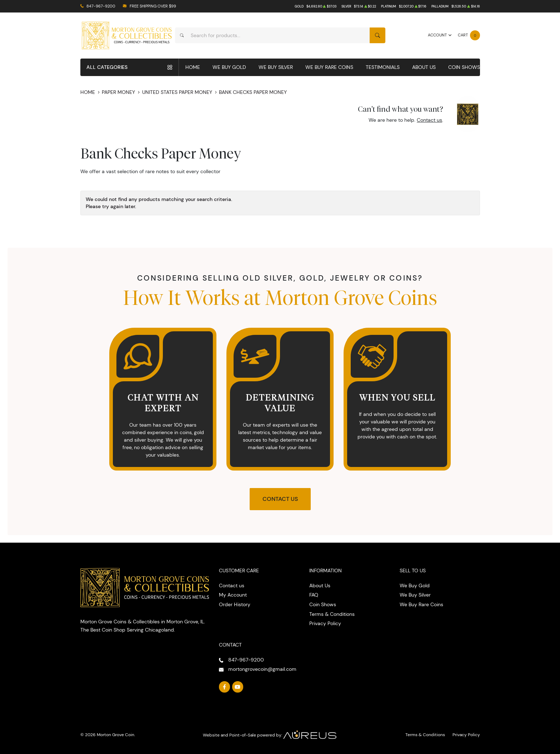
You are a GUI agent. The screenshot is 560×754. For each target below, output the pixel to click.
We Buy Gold (229, 67)
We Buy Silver (276, 67)
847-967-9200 (101, 6)
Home (193, 67)
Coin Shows (464, 67)
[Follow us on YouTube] (238, 687)
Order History (235, 604)
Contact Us (280, 499)
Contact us (429, 120)
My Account (233, 595)
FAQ (314, 595)
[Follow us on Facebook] (225, 687)
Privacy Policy (325, 623)
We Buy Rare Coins (329, 67)
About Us (424, 67)
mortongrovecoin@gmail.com (262, 669)
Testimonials (383, 67)
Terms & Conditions (332, 614)
